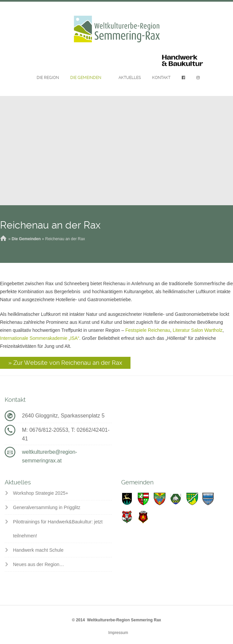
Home (3, 239)
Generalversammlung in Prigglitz (47, 507)
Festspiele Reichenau (148, 330)
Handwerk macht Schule (38, 550)
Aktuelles (130, 78)
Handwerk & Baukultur (182, 61)
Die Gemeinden (86, 78)
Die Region (48, 78)
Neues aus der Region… (38, 564)
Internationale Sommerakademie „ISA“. (40, 338)
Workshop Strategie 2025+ (41, 493)
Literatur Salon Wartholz (198, 330)
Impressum (118, 633)
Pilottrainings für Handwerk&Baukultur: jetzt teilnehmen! (58, 529)
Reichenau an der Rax (50, 225)
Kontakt (161, 78)
